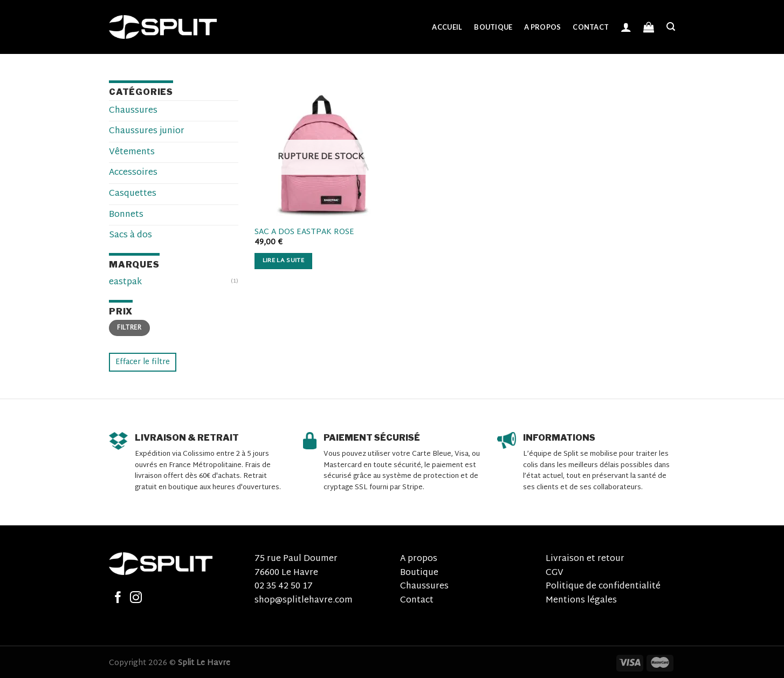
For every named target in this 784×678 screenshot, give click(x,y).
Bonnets (126, 215)
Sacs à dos (130, 235)
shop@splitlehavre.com (304, 601)
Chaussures (133, 111)
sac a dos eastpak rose (304, 233)
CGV (555, 573)
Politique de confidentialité (603, 587)
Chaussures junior (147, 131)
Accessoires (133, 173)
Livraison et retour (585, 559)
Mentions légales (581, 601)
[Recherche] (671, 27)
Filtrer (129, 328)
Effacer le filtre (143, 362)
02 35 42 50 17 (284, 587)
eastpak (125, 282)
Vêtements (132, 152)
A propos (542, 27)
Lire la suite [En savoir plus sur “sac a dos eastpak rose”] (284, 261)
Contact (591, 27)
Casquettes (133, 194)
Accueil (447, 27)
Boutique (493, 27)
